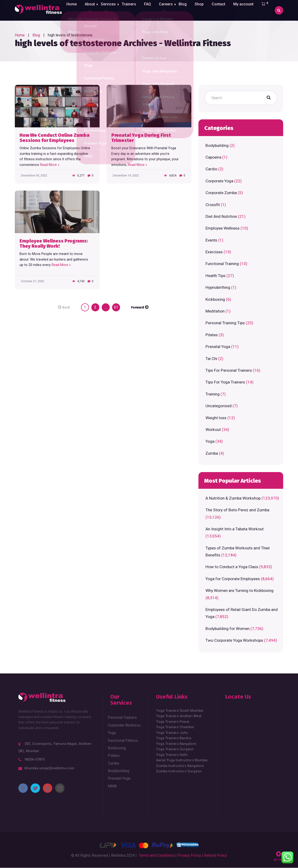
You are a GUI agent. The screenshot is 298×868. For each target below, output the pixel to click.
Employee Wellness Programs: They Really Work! (54, 244)
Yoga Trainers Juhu (172, 733)
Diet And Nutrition (221, 216)
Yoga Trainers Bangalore (176, 744)
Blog (186, 10)
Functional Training (222, 264)
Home (71, 10)
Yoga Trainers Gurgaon (175, 749)
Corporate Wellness (124, 725)
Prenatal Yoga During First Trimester (141, 138)
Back (66, 308)
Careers (168, 10)
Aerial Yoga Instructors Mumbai (182, 760)
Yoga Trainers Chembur (175, 727)
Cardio (211, 169)
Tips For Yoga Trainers (225, 382)
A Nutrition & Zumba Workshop (233, 498)
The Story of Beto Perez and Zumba (237, 510)
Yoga (210, 441)
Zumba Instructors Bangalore (180, 766)
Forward (138, 308)
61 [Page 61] (116, 307)
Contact (222, 10)
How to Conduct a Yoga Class (232, 567)
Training (213, 394)
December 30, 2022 (34, 175)
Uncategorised (219, 406)
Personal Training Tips (225, 323)
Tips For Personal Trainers (229, 370)
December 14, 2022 (126, 175)
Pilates (212, 335)
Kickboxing (215, 299)
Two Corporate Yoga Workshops (234, 640)
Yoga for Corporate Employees (233, 579)
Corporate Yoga (219, 181)
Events (211, 240)
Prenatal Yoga (218, 347)
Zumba (212, 453)
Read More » (50, 165)
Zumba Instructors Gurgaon (179, 771)
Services (109, 10)
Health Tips (215, 276)
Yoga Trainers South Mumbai (180, 711)
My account (247, 10)
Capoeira (213, 157)
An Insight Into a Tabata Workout (235, 529)
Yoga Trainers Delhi (172, 755)
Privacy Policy (189, 855)
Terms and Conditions (157, 855)
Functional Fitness (123, 741)
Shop (203, 10)
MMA (112, 786)
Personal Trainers (122, 717)
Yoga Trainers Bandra (174, 738)
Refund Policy (216, 855)
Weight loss (216, 418)
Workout (213, 430)
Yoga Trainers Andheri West (179, 716)
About (89, 10)
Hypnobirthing (218, 287)
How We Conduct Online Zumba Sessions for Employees (54, 138)
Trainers (131, 10)
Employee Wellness (223, 228)
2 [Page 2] (95, 307)
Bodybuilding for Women (228, 629)
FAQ (150, 10)
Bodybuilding (217, 145)
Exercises (214, 252)
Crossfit (213, 205)
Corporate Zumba (221, 193)
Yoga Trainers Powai (173, 722)
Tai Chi (211, 359)
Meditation (215, 311)
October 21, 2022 (33, 281)
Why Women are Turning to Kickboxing (240, 590)
